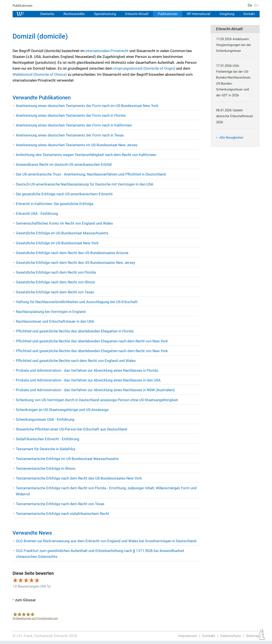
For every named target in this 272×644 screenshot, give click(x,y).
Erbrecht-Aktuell (135, 14)
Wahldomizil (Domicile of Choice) (40, 74)
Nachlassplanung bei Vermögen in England (51, 312)
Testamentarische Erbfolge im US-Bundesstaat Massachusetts (67, 459)
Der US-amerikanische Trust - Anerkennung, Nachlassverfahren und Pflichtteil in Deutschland (91, 174)
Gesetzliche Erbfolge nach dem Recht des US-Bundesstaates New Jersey (75, 263)
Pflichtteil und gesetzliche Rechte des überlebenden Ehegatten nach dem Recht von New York (92, 341)
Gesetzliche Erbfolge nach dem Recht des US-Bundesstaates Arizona (72, 253)
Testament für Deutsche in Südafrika (46, 449)
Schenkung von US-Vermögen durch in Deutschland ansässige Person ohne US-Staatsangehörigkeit (97, 400)
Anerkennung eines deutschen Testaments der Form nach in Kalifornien (74, 125)
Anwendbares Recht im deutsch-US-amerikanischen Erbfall (64, 164)
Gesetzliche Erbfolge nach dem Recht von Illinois (55, 282)
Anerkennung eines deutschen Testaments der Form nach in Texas (70, 135)
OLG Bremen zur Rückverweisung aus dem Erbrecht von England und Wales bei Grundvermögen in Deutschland (106, 541)
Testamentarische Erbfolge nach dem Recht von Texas (60, 504)
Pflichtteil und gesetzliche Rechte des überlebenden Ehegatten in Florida (75, 331)
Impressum (188, 636)
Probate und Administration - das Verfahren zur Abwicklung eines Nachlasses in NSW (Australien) (95, 390)
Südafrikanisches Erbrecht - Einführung (48, 439)
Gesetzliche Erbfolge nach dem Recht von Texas (55, 292)
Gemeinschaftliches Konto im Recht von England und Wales (64, 223)
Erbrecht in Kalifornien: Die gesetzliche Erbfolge (55, 204)
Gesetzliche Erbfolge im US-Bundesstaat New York (57, 243)
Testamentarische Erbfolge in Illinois (46, 468)
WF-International (198, 14)
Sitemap (253, 636)
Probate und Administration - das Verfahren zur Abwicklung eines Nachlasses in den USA (88, 380)
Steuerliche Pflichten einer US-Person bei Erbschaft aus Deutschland (72, 429)
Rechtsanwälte (72, 14)
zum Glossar (25, 600)
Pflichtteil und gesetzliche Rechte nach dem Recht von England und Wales (76, 361)
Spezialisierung (103, 14)
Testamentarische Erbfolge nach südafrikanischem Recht (63, 514)
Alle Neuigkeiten (231, 138)
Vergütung (227, 14)
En (256, 5)
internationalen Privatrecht (107, 51)
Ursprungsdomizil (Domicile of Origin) (145, 68)
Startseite (44, 14)
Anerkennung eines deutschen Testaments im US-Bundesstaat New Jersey (77, 145)
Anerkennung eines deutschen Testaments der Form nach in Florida (71, 115)
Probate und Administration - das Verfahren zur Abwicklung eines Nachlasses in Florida (87, 370)
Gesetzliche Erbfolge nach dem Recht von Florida (56, 272)
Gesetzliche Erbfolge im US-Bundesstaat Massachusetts (62, 233)
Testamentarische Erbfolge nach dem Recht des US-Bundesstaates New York (79, 478)
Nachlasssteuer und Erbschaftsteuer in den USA (55, 321)
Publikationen (23, 6)
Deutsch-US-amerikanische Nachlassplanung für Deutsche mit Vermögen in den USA (85, 184)
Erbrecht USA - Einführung (37, 214)
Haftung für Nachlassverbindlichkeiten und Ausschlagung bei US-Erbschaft (77, 302)
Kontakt (249, 14)
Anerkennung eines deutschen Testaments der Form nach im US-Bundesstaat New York (87, 106)
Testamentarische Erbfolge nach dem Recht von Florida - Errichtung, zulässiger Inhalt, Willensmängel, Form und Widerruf (107, 491)
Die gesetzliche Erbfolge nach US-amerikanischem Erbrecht (64, 194)
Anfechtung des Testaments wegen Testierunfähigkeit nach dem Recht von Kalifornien (86, 155)
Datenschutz (230, 636)
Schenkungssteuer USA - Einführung (45, 419)
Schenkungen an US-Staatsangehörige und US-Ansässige (62, 410)
